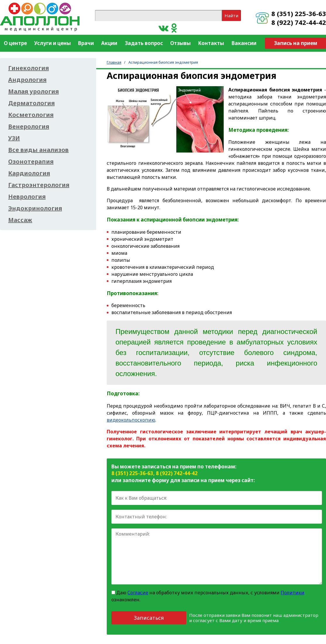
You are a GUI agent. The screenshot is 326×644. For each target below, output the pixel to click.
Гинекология (29, 68)
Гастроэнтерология (39, 185)
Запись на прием (296, 43)
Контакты (211, 43)
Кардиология (29, 173)
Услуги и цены (52, 43)
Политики (293, 593)
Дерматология (31, 103)
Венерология (29, 127)
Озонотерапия (31, 162)
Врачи (86, 43)
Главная (114, 62)
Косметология (31, 115)
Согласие (138, 593)
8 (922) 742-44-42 (299, 22)
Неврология (27, 197)
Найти (231, 15)
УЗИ (14, 138)
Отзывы (180, 43)
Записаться (149, 618)
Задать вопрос (144, 43)
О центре (15, 43)
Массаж (20, 220)
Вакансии (244, 43)
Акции (109, 43)
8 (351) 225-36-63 (299, 13)
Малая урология (33, 91)
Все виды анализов (38, 150)
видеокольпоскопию (131, 420)
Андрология (27, 80)
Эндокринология (35, 208)
